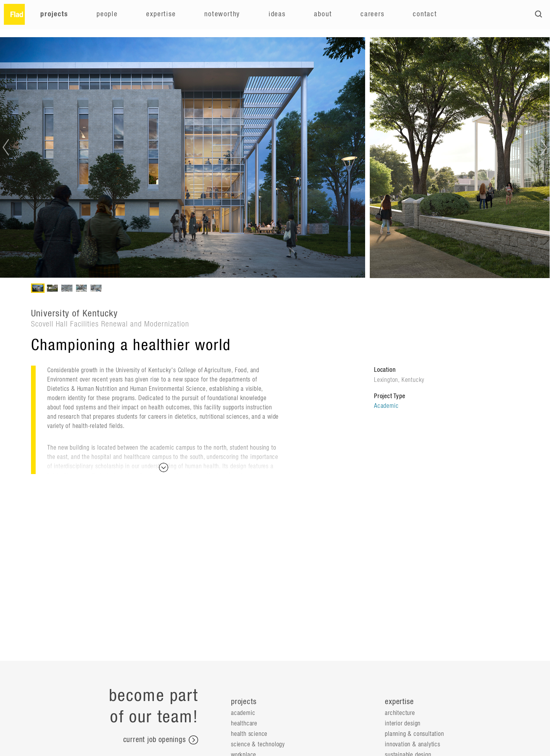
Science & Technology (258, 744)
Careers (372, 14)
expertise (399, 702)
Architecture (400, 713)
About (323, 14)
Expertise (161, 14)
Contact (425, 14)
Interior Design (403, 723)
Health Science (249, 734)
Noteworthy (222, 14)
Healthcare (244, 723)
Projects (54, 14)
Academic (386, 406)
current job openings (161, 740)
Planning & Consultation (414, 734)
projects (244, 702)
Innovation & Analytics (413, 744)
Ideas (277, 14)
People (107, 14)
